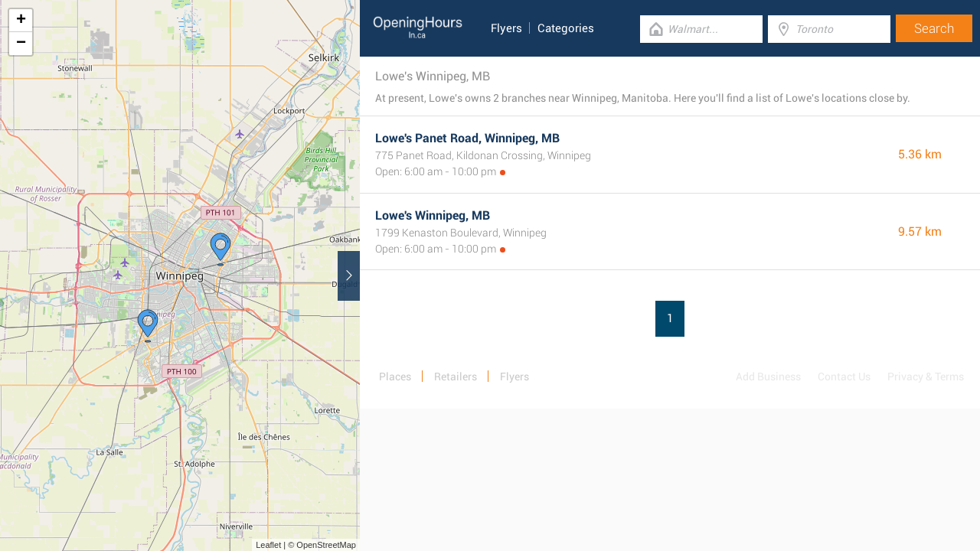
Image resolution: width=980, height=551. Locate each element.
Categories (566, 28)
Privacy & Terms (926, 377)
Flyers (506, 28)
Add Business (768, 377)
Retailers (456, 377)
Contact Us (844, 377)
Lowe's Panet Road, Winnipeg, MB (467, 138)
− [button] (21, 44)
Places (395, 377)
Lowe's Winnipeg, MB (433, 215)
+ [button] (21, 21)
